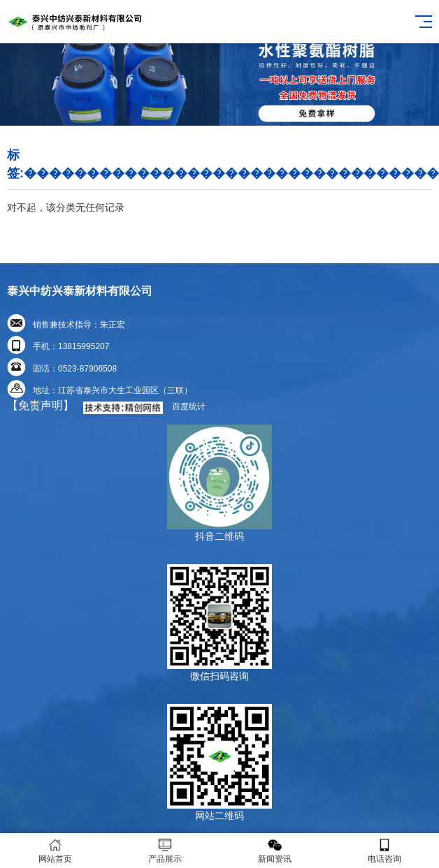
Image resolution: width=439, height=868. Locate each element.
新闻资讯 (274, 851)
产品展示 (165, 851)
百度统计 (189, 406)
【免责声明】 (41, 405)
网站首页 (55, 851)
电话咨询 (384, 851)
